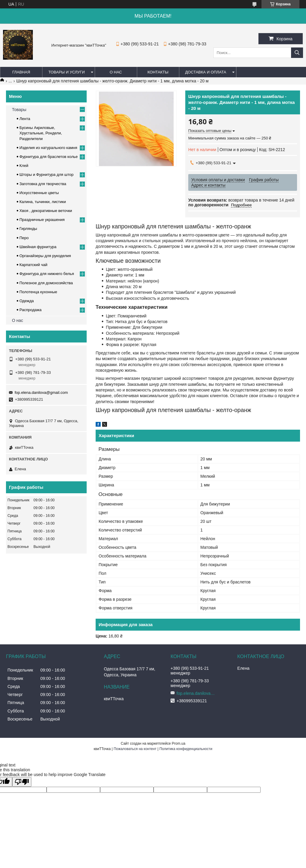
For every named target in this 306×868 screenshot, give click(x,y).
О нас (116, 72)
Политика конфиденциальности (186, 749)
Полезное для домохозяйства (46, 283)
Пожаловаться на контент (135, 749)
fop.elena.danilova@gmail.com (41, 392)
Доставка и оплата (206, 72)
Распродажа (30, 310)
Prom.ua (179, 743)
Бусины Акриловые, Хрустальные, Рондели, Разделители (41, 133)
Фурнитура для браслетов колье (49, 157)
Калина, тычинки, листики (43, 202)
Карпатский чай (33, 265)
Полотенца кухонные (38, 292)
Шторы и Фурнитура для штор (46, 175)
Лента (25, 119)
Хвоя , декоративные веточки (46, 211)
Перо (24, 238)
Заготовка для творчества (43, 184)
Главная (21, 72)
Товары (19, 110)
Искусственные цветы (39, 193)
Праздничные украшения (42, 220)
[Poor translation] (22, 782)
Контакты (158, 72)
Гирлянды (28, 229)
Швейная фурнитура (38, 247)
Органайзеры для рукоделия (45, 256)
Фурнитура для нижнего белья (47, 274)
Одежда (27, 301)
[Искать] (297, 53)
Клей (24, 166)
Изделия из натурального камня (48, 148)
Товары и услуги (67, 72)
